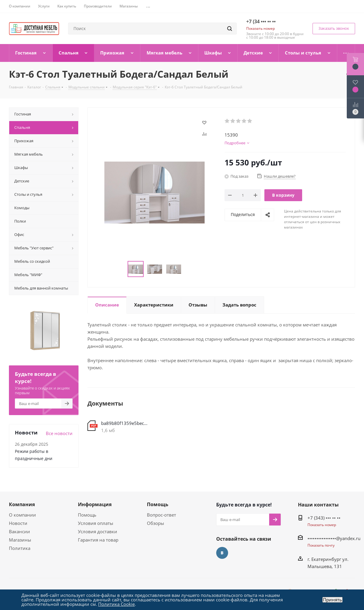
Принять (332, 600)
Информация (95, 504)
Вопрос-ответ (161, 515)
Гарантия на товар (98, 540)
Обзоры (156, 523)
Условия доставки (98, 531)
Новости (18, 523)
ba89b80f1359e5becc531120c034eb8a (124, 423)
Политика (20, 548)
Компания (22, 504)
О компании (22, 515)
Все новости (59, 433)
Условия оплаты (96, 523)
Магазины (20, 540)
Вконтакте (222, 553)
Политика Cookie (116, 604)
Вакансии (19, 531)
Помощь (87, 515)
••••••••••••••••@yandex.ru (334, 538)
